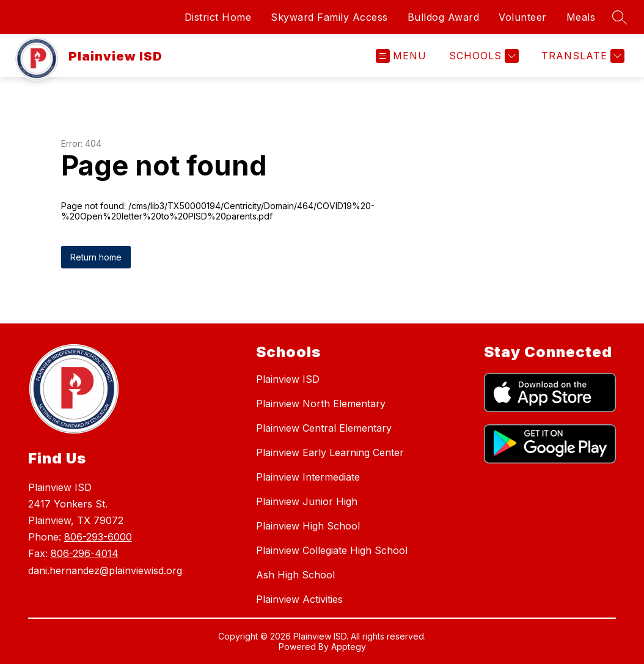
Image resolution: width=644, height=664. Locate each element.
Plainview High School (308, 526)
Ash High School (295, 575)
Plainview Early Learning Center (330, 452)
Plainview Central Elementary (324, 428)
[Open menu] (401, 56)
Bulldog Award (444, 17)
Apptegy (349, 647)
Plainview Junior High (307, 501)
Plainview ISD (288, 379)
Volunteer (523, 17)
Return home (96, 257)
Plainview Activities (299, 599)
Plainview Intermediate (308, 477)
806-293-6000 (98, 537)
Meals (581, 17)
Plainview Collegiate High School (332, 550)
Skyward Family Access (329, 17)
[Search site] (620, 17)
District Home (218, 17)
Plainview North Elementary (321, 404)
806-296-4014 (85, 553)
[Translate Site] (581, 56)
